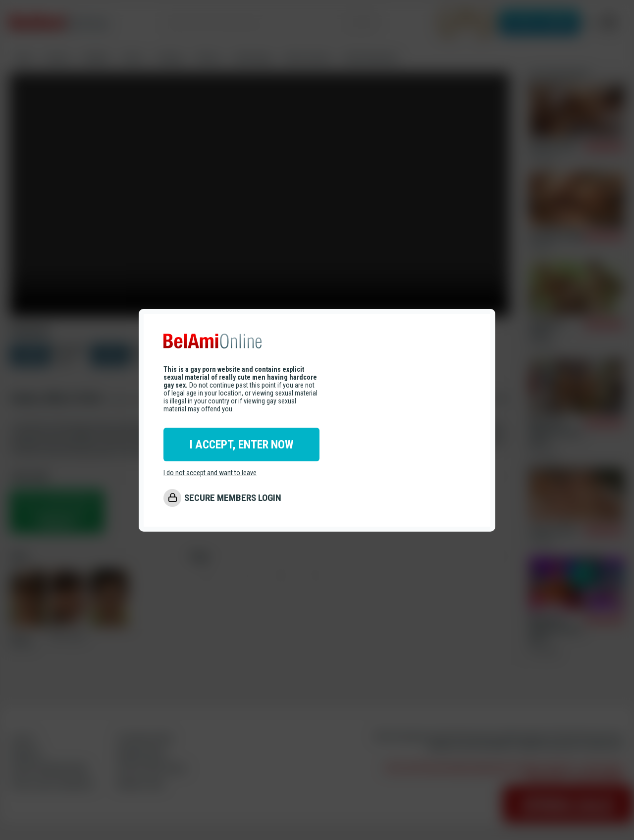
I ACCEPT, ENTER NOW (242, 445)
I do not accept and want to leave (210, 473)
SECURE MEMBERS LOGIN (233, 498)
